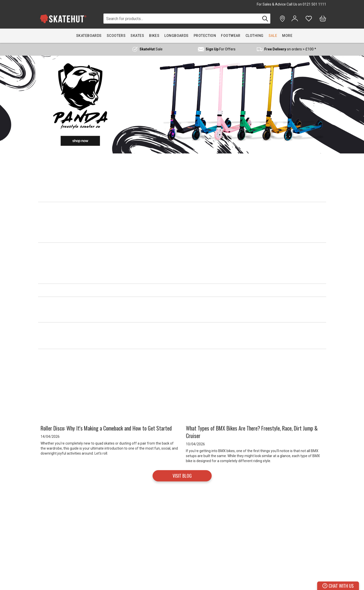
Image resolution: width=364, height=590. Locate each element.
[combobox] (182, 19)
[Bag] (323, 19)
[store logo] (63, 19)
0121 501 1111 (314, 4)
